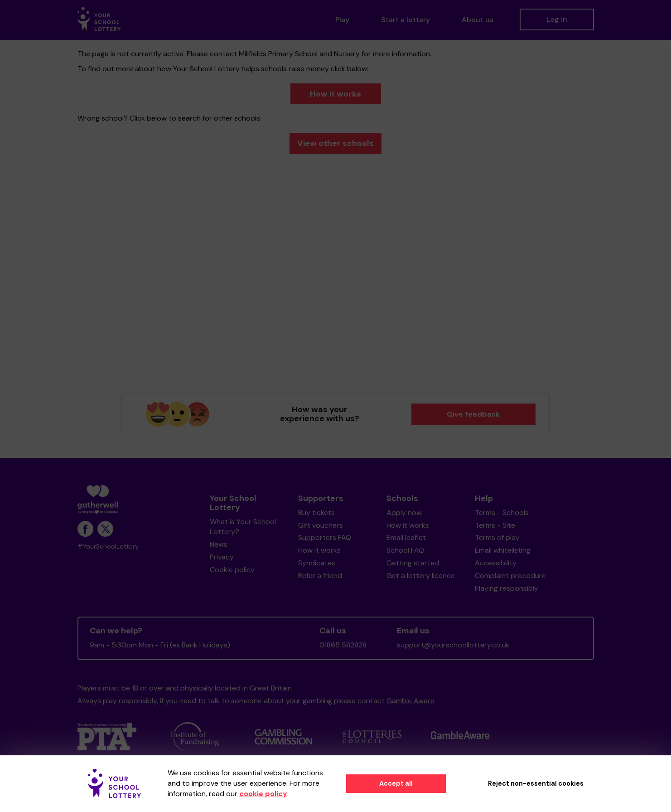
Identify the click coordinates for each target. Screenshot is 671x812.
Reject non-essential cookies (536, 783)
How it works (335, 94)
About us (478, 20)
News (219, 544)
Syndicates (317, 563)
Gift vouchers (321, 525)
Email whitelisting (503, 550)
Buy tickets (316, 513)
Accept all (396, 783)
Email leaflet (406, 537)
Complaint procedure (510, 576)
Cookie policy (232, 570)
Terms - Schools (502, 513)
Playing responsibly (507, 588)
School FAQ (405, 550)
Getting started (413, 563)
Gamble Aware (410, 701)
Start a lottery (405, 20)
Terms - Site (495, 525)
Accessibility (496, 563)
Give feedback (473, 414)
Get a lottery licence (421, 576)
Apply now (404, 513)
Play (342, 20)
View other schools (335, 143)
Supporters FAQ (325, 537)
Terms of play (497, 537)
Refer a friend (320, 576)
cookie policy (263, 794)
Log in (557, 19)
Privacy (222, 557)
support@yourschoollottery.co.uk (453, 645)
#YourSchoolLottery (108, 547)
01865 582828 (343, 645)
